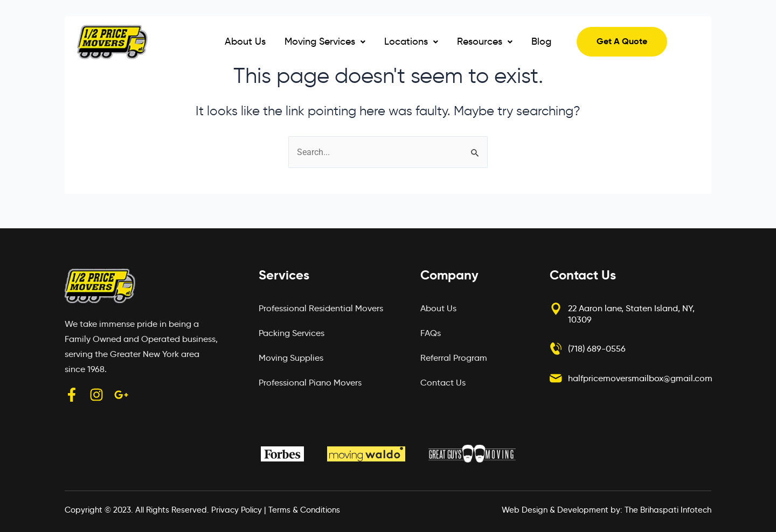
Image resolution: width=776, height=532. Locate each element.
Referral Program (454, 358)
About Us (245, 41)
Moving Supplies (291, 358)
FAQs (431, 333)
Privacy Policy (237, 510)
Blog (541, 41)
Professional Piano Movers (310, 383)
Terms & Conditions (304, 510)
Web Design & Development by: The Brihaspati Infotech (607, 510)
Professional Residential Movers (321, 308)
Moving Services (325, 41)
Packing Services (292, 333)
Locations (411, 41)
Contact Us (443, 383)
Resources (485, 41)
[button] (325, 42)
